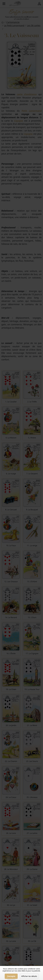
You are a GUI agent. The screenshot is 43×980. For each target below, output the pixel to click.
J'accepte (11, 976)
